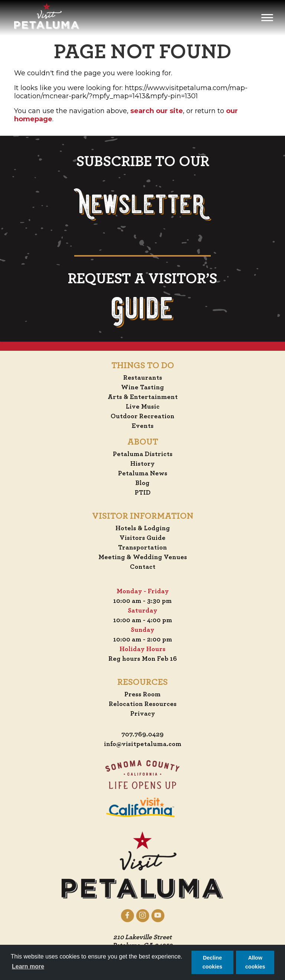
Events (143, 426)
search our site (157, 111)
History (142, 464)
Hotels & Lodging (143, 528)
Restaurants (143, 378)
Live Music (143, 407)
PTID (143, 493)
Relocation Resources (143, 704)
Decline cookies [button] (213, 962)
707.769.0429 (142, 735)
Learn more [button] (28, 966)
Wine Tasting (142, 387)
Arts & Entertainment (143, 397)
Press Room (142, 694)
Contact (143, 567)
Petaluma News (143, 473)
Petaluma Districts (143, 454)
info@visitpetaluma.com (143, 744)
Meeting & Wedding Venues (143, 557)
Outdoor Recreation (142, 416)
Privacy (143, 714)
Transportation (142, 548)
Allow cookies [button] (255, 962)
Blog (142, 483)
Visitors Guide (142, 538)
